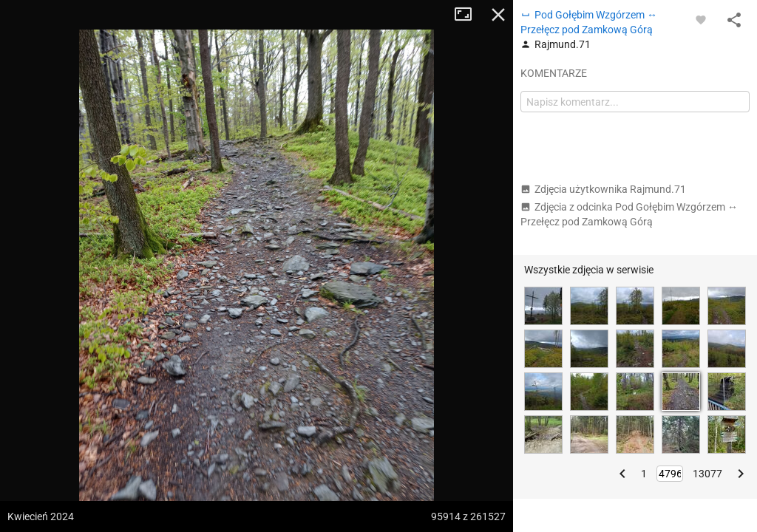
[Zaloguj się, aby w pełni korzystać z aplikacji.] (701, 19)
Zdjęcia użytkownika (603, 189)
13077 (707, 474)
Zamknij (498, 15)
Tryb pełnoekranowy (469, 15)
